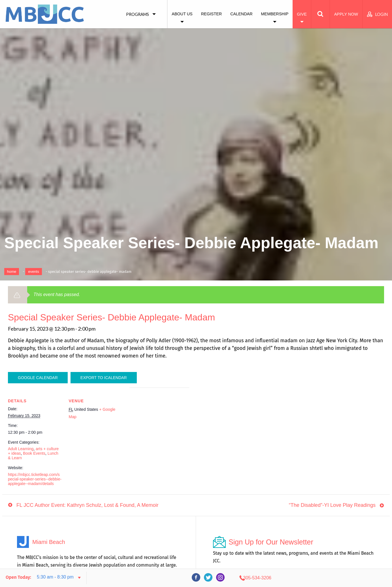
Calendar (241, 14)
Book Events (34, 453)
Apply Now (346, 14)
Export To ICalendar (104, 378)
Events (33, 272)
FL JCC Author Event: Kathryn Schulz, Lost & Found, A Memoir (88, 507)
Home (12, 272)
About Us (182, 14)
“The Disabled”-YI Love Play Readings (332, 507)
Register (212, 14)
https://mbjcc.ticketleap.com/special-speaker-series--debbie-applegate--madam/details (35, 479)
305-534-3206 (336, 578)
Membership (275, 14)
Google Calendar (38, 378)
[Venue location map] (159, 427)
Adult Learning (21, 449)
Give (302, 14)
